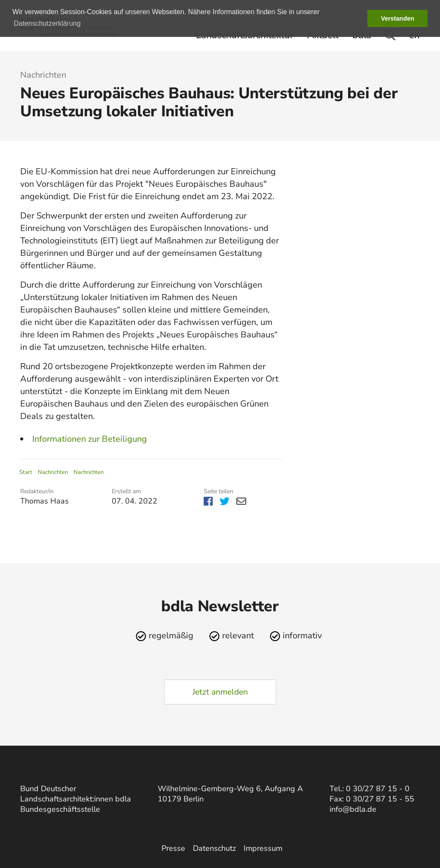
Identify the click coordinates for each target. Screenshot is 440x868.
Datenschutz (214, 848)
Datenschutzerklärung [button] (47, 23)
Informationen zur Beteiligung (90, 439)
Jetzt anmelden (220, 692)
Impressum (263, 848)
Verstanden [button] (397, 18)
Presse (173, 848)
